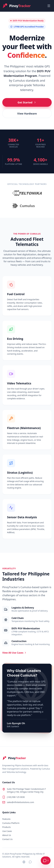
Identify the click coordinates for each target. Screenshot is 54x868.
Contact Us (7, 839)
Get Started (27, 102)
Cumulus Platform (11, 823)
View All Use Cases (15, 653)
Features (6, 819)
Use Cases (7, 831)
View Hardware (27, 113)
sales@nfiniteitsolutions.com (20, 802)
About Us (7, 835)
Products (6, 827)
